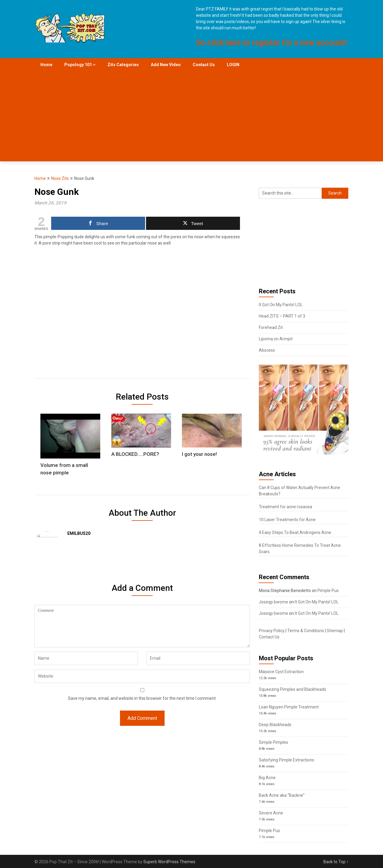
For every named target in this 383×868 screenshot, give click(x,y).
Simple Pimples (273, 742)
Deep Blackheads (275, 725)
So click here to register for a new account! (271, 43)
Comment (142, 619)
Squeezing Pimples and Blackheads (292, 689)
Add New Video (166, 65)
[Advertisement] (191, 116)
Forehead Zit (271, 327)
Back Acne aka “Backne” (282, 795)
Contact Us (204, 65)
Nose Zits (60, 178)
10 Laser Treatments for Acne (287, 520)
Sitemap (335, 631)
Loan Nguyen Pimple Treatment (289, 707)
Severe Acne (271, 813)
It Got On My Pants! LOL (281, 305)
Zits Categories (123, 65)
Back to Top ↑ (336, 862)
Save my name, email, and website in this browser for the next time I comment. (142, 691)
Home (46, 65)
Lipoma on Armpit (276, 339)
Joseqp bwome (273, 602)
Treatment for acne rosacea (285, 507)
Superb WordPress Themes (169, 862)
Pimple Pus (328, 591)
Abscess (267, 350)
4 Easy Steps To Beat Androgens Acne (295, 532)
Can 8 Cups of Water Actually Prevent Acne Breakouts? (300, 491)
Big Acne (267, 778)
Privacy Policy (272, 631)
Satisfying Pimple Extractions (287, 760)
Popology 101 (78, 65)
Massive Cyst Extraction (281, 672)
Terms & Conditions (306, 631)
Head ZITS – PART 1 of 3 (282, 316)
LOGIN (233, 65)
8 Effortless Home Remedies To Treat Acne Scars (300, 548)
